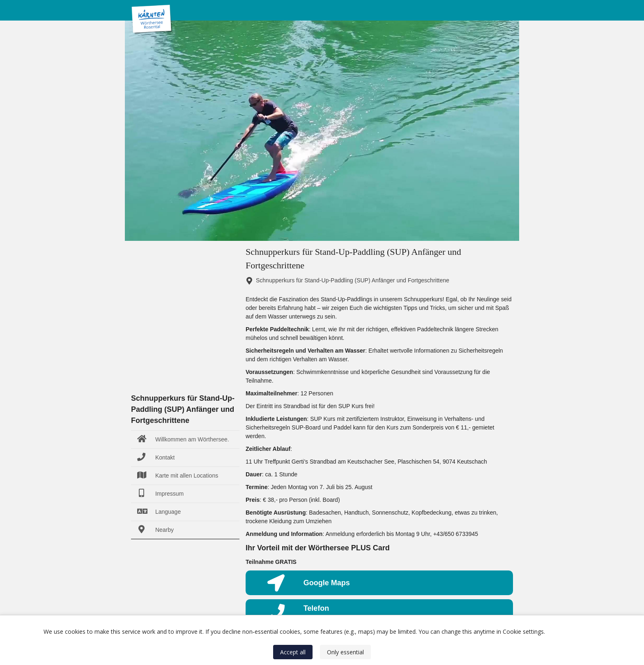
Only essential (345, 652)
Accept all (293, 652)
